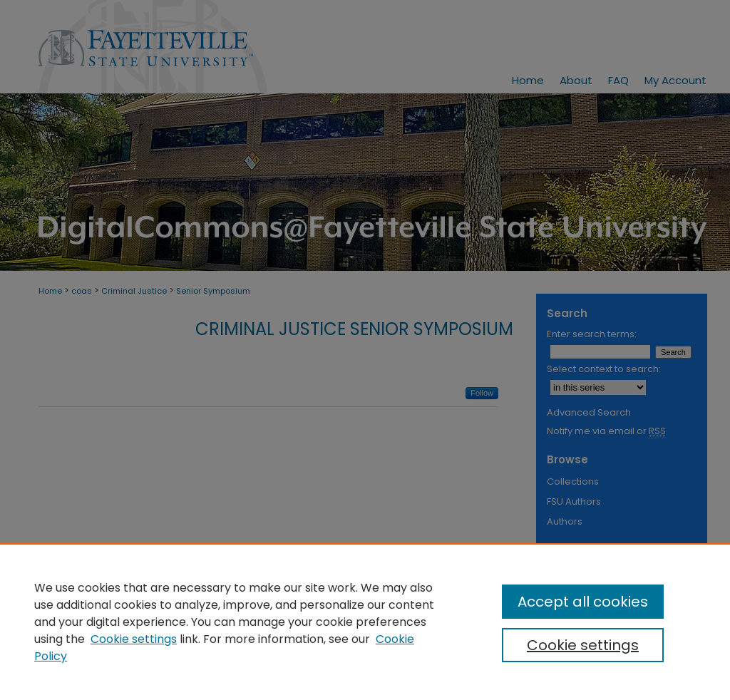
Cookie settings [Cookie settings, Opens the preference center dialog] (583, 645)
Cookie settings (134, 639)
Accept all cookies (583, 602)
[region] (365, 622)
